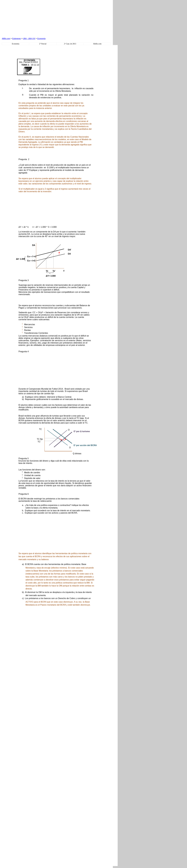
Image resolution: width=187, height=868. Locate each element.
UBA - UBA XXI (29, 39)
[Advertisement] (31, 18)
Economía (41, 39)
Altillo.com (6, 39)
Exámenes (16, 39)
